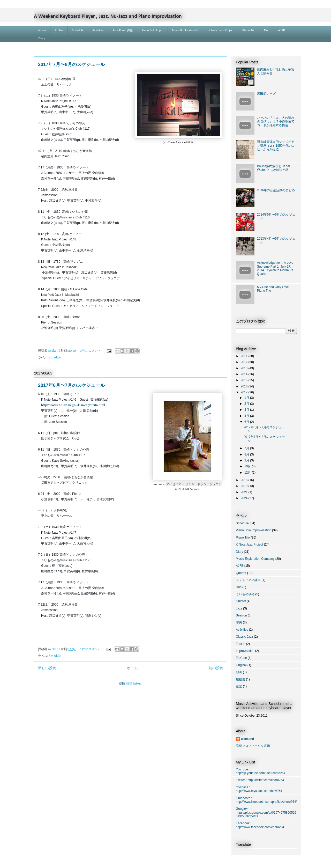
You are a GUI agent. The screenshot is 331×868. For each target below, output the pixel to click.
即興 (239, 622)
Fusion (240, 644)
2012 (245, 362)
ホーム (132, 668)
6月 (247, 422)
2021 (245, 492)
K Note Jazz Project (221, 30)
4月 (247, 416)
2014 (245, 374)
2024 (245, 498)
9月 (247, 460)
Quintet (241, 601)
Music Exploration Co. (186, 30)
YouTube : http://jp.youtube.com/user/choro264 (261, 771)
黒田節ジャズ (266, 94)
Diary (42, 38)
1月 (247, 398)
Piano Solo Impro (152, 30)
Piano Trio (243, 538)
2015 (245, 380)
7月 (247, 448)
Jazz (239, 608)
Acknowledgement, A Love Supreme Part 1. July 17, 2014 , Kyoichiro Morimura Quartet (275, 268)
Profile (59, 30)
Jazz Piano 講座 (122, 30)
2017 (245, 392)
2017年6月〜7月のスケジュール (71, 385)
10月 (248, 466)
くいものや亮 (245, 594)
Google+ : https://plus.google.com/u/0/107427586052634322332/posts (266, 812)
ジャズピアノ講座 (248, 580)
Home (42, 30)
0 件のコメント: (91, 351)
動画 (239, 672)
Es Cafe (241, 658)
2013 (245, 368)
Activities (98, 30)
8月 (247, 454)
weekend (248, 739)
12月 (248, 473)
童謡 (239, 686)
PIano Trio (249, 30)
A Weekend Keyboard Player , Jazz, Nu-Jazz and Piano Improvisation (108, 17)
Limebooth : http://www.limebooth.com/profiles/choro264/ (266, 800)
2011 (245, 356)
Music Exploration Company (255, 559)
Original (241, 665)
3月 (247, 410)
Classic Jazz (245, 637)
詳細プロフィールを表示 (253, 746)
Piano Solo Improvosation (254, 530)
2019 (245, 486)
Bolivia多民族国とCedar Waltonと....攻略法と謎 (274, 168)
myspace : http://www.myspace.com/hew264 (259, 789)
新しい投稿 (47, 668)
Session (241, 615)
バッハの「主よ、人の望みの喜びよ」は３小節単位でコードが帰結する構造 (276, 122)
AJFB (282, 30)
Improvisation (245, 651)
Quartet (241, 573)
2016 (245, 386)
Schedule (78, 30)
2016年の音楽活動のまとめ (276, 190)
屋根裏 (240, 679)
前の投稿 (216, 668)
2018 (245, 480)
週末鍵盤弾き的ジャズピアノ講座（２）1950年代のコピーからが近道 (276, 146)
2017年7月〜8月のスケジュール (71, 64)
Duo (267, 30)
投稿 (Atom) (134, 684)
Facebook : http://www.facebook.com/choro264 (260, 825)
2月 (247, 404)
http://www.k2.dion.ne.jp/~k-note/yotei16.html (73, 405)
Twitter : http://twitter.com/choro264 (260, 780)
